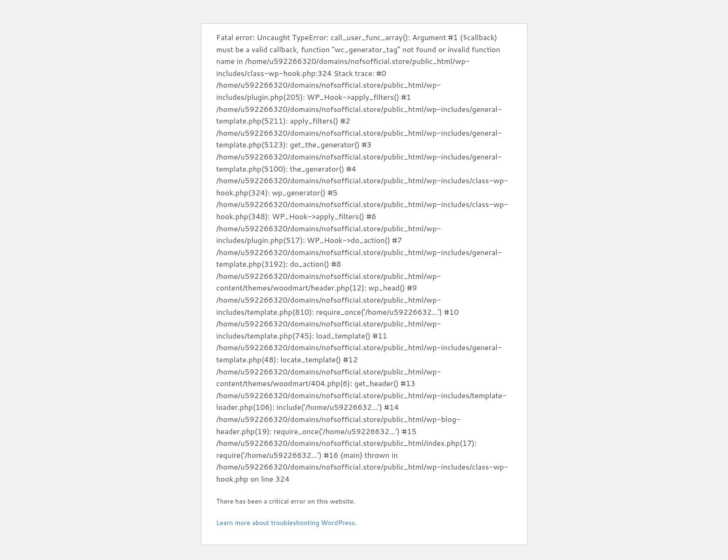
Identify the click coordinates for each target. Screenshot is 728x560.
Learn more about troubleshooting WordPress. (287, 523)
